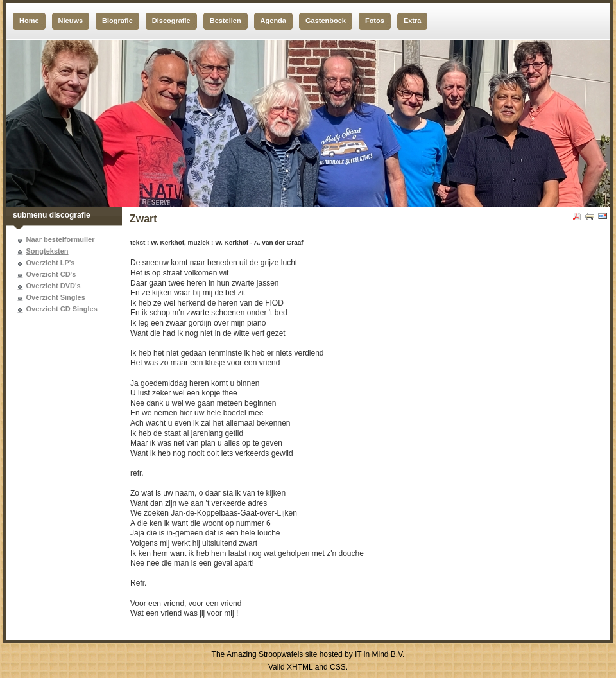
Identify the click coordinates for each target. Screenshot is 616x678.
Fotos (375, 21)
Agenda (273, 21)
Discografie (171, 21)
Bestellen (226, 21)
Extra (413, 21)
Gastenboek (326, 21)
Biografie (117, 21)
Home (29, 21)
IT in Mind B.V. (380, 654)
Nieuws (71, 21)
